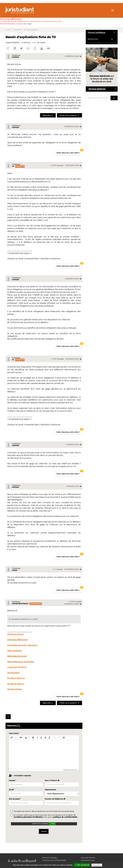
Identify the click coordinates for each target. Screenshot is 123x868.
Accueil (8, 30)
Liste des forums (88, 858)
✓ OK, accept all (82, 865)
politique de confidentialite (65, 817)
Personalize (97, 865)
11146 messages (75, 602)
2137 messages (57, 165)
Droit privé (17, 30)
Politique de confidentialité (54, 860)
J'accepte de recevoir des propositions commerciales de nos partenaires (44, 811)
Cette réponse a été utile (69, 152)
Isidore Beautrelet (20, 604)
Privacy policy (108, 865)
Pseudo (12, 780)
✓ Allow (52, 824)
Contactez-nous (88, 860)
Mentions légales (50, 858)
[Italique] (37, 738)
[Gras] (33, 738)
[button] (27, 738)
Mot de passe (14, 799)
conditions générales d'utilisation (28, 817)
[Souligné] (41, 738)
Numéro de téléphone (55, 799)
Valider (44, 831)
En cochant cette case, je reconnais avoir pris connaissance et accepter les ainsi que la (45, 816)
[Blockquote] (21, 738)
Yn (13, 166)
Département (50, 790)
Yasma (15, 570)
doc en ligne (28, 24)
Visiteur (43, 43)
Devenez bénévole (103, 89)
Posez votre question (69, 115)
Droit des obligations (31, 30)
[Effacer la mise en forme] (49, 738)
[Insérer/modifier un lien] (12, 738)
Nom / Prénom (52, 780)
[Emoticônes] (64, 738)
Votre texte (14, 733)
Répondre (48, 115)
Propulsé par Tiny (70, 770)
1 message (58, 569)
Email (11, 790)
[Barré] (45, 738)
